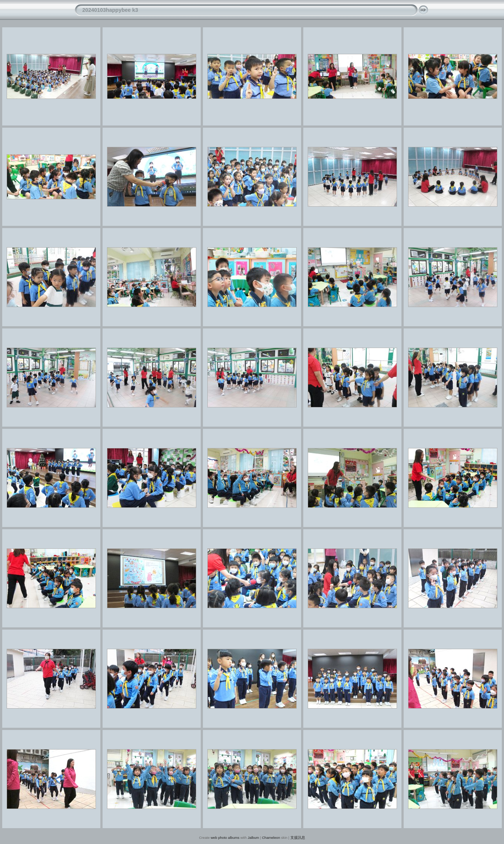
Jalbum (253, 838)
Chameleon (271, 838)
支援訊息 (298, 838)
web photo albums (225, 838)
